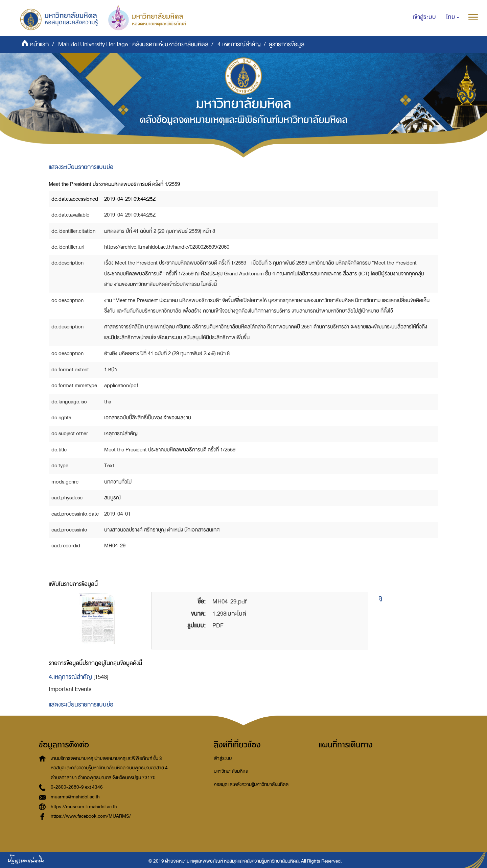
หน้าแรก (40, 44)
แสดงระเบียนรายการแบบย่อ (81, 167)
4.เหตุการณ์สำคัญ (239, 44)
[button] (453, 17)
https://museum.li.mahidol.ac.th (84, 807)
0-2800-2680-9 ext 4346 (77, 787)
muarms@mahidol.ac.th (75, 797)
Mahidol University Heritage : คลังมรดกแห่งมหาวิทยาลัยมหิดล (133, 44)
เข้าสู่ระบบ (223, 758)
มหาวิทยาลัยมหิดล (231, 771)
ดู (380, 598)
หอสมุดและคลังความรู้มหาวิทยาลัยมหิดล (251, 784)
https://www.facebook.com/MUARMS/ (91, 816)
